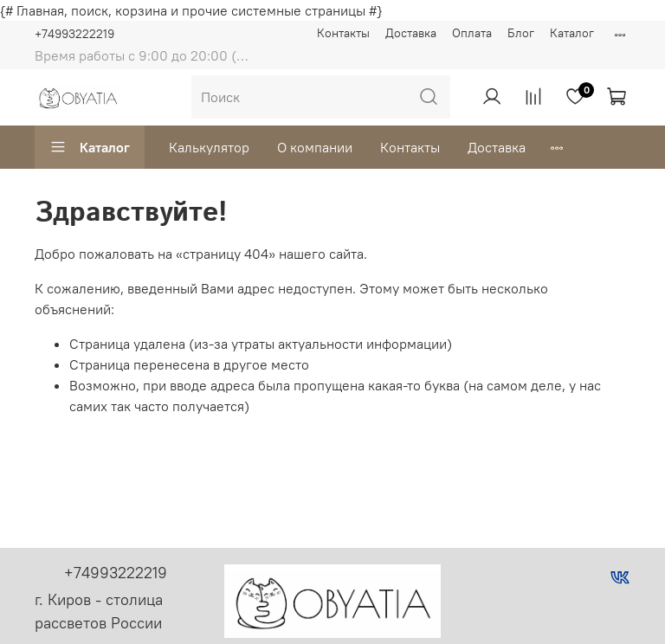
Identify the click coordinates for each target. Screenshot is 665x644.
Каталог (572, 33)
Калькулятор (209, 147)
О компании (315, 147)
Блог (521, 33)
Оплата (472, 33)
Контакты (343, 33)
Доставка (411, 33)
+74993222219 (74, 34)
